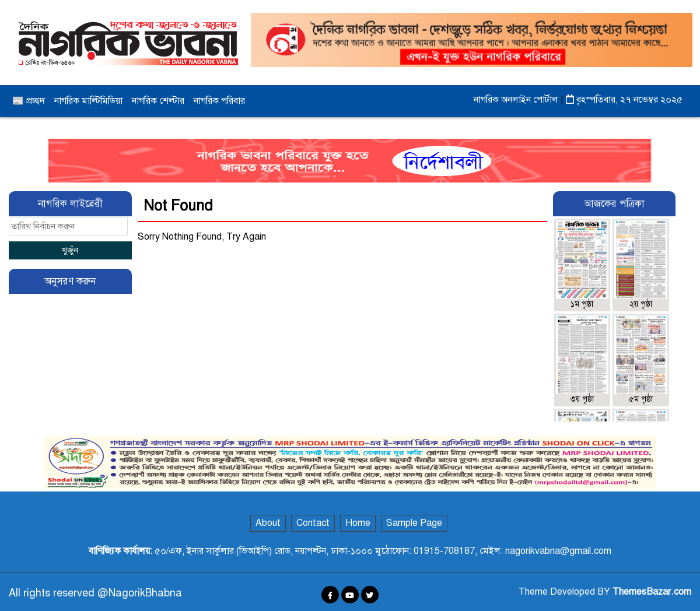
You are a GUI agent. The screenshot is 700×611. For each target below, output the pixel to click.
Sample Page (414, 523)
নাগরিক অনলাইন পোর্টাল (517, 100)
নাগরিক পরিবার (219, 101)
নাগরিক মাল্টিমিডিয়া (88, 101)
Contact (313, 523)
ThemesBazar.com (652, 592)
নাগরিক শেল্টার (158, 101)
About (268, 523)
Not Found (178, 206)
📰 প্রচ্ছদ (29, 101)
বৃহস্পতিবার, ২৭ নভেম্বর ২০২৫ (624, 100)
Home (358, 523)
